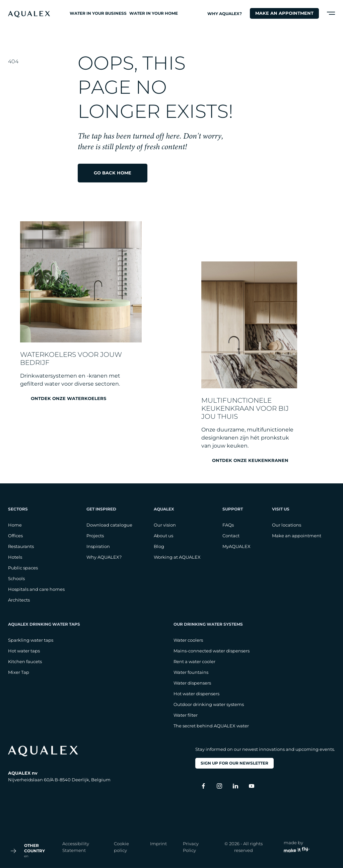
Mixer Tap (19, 672)
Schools (16, 578)
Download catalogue (109, 525)
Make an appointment (284, 13)
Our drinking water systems (208, 624)
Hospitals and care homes (36, 589)
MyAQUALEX (236, 546)
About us (163, 536)
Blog (159, 546)
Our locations (287, 525)
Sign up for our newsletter (234, 763)
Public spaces (23, 568)
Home (15, 525)
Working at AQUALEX (177, 557)
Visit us (281, 509)
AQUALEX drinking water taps (44, 624)
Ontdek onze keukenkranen (250, 460)
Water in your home (154, 13)
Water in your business (98, 13)
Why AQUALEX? (225, 14)
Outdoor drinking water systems (209, 704)
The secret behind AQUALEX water (211, 726)
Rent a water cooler (194, 661)
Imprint (158, 844)
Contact (231, 536)
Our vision (165, 525)
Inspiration (98, 546)
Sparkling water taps (31, 640)
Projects (95, 536)
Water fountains (191, 672)
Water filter (186, 715)
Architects (19, 600)
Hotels (15, 557)
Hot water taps (24, 651)
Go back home (113, 173)
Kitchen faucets (25, 661)
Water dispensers (192, 683)
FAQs (228, 525)
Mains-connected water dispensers (212, 651)
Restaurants (21, 546)
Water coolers (188, 640)
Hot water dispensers (196, 694)
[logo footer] (59, 751)
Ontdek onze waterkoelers (68, 399)
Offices (15, 536)
